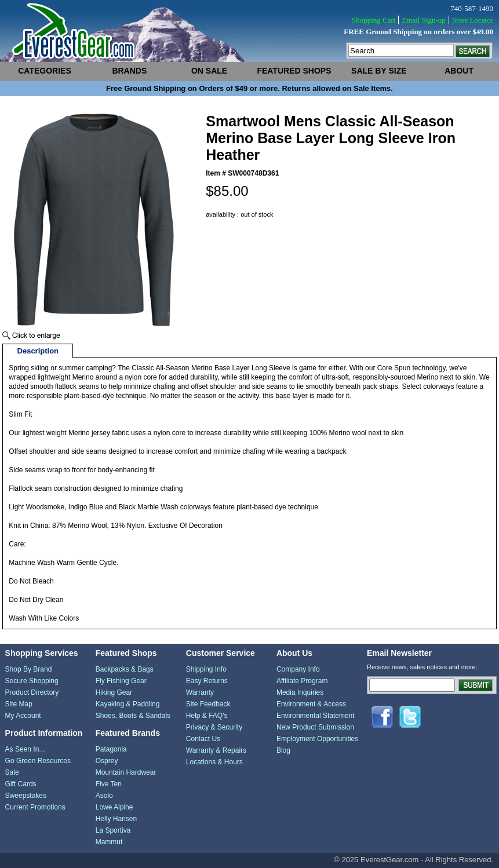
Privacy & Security (214, 727)
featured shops (294, 71)
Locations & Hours (214, 762)
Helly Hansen (116, 819)
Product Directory (32, 692)
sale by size (379, 71)
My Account (23, 716)
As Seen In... (25, 749)
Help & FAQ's (207, 716)
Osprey (107, 761)
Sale (12, 772)
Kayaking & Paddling (128, 704)
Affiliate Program (302, 681)
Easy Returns (207, 681)
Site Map (19, 704)
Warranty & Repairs (216, 750)
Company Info (298, 669)
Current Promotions (35, 807)
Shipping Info (206, 669)
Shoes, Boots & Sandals (133, 716)
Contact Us (203, 739)
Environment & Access (311, 704)
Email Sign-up (423, 20)
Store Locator (473, 20)
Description (38, 351)
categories (45, 71)
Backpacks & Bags (125, 669)
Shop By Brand (29, 669)
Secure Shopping (32, 681)
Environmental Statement (316, 716)
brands (129, 71)
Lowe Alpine (114, 807)
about (459, 71)
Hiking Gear (114, 692)
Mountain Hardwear (126, 772)
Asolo (104, 796)
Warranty (200, 692)
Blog (283, 750)
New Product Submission (315, 727)
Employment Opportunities (317, 739)
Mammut (109, 842)
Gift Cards (21, 784)
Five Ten (109, 784)
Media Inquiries (300, 692)
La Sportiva (113, 830)
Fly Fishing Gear (121, 681)
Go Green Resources (38, 761)
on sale (209, 71)
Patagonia (111, 749)
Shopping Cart (374, 20)
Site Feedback (208, 704)
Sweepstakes (26, 796)
